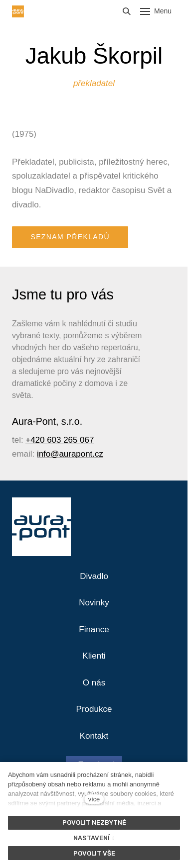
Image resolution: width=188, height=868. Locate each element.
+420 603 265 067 (60, 440)
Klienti (94, 656)
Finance (94, 629)
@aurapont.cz (77, 454)
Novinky (94, 603)
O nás (94, 683)
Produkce (94, 709)
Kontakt (94, 736)
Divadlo (94, 576)
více (94, 799)
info (44, 454)
